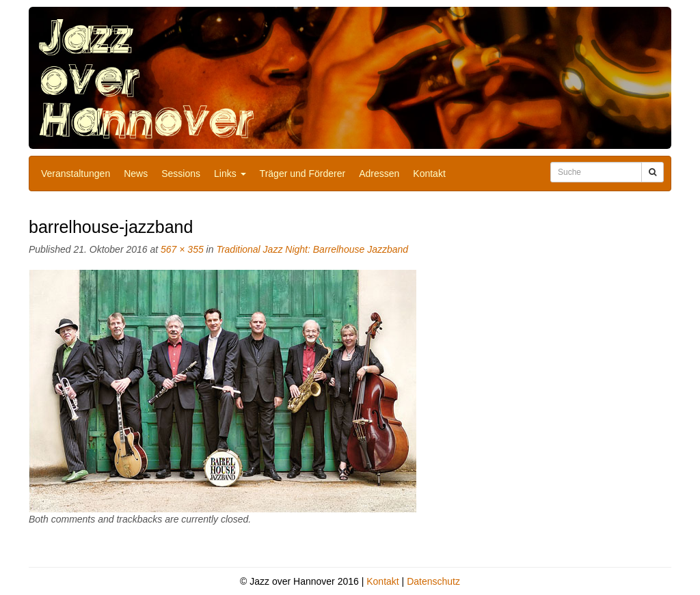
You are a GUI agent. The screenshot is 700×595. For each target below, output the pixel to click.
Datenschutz (433, 581)
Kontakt (429, 174)
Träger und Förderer (303, 174)
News (136, 174)
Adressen (379, 174)
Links (230, 174)
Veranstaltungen (76, 174)
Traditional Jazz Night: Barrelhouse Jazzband (312, 249)
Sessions (181, 174)
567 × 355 (182, 249)
